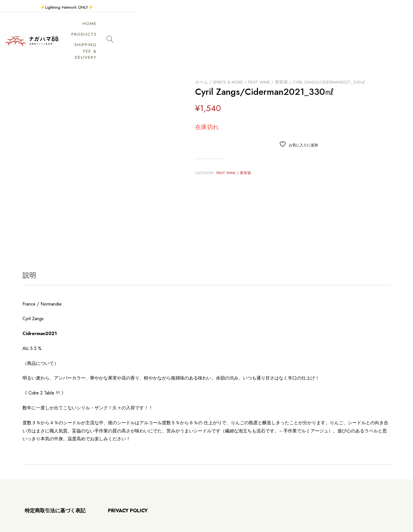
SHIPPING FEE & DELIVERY (306, 28)
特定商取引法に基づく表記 (55, 485)
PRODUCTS (251, 28)
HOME (219, 28)
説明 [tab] (29, 249)
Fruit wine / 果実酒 (268, 56)
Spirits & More (228, 56)
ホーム (201, 56)
